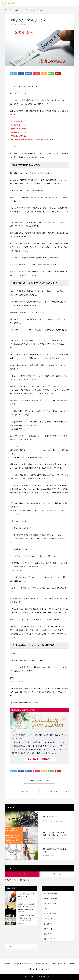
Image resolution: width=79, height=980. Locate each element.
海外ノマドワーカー (50, 939)
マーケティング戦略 (50, 914)
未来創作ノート (49, 934)
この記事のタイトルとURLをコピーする (39, 781)
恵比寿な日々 (48, 924)
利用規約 (72, 964)
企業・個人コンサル (49, 821)
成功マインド (22, 24)
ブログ (46, 909)
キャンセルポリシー (41, 964)
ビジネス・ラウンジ (50, 899)
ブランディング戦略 (50, 904)
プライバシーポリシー (58, 964)
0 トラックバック (57, 874)
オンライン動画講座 (50, 893)
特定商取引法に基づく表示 (22, 964)
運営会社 (7, 964)
